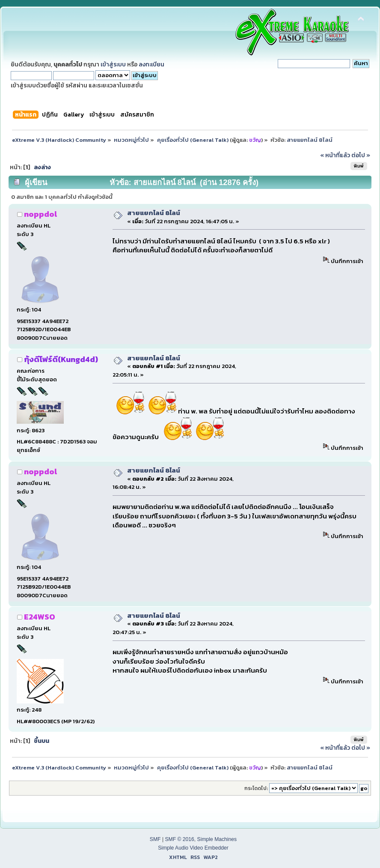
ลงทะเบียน (151, 64)
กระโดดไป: (256, 788)
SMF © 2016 (179, 839)
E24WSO (40, 617)
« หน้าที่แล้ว (335, 155)
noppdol (40, 214)
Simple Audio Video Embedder (193, 848)
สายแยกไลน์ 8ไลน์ (154, 213)
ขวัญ (255, 140)
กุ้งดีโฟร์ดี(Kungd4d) (61, 359)
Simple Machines (217, 839)
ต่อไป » (361, 155)
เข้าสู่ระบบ (113, 64)
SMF (155, 839)
